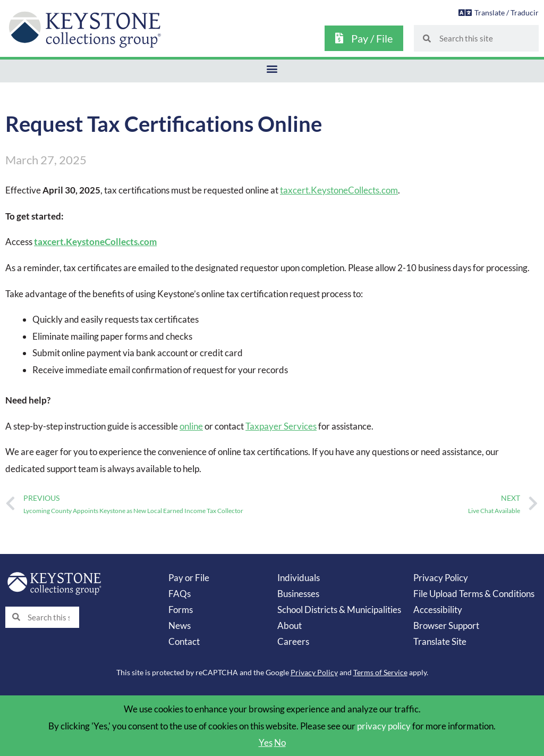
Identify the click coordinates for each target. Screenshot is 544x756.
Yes (266, 742)
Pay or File (189, 577)
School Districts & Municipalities (339, 609)
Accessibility (438, 609)
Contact (184, 641)
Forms (181, 609)
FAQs (180, 593)
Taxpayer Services (281, 426)
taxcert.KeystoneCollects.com (339, 190)
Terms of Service (380, 672)
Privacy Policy (441, 577)
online (191, 426)
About (290, 625)
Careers (293, 641)
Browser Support (446, 625)
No (280, 742)
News (180, 625)
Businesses (298, 593)
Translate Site (440, 641)
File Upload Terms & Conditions (474, 593)
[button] (272, 68)
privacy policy (384, 725)
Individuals (299, 577)
